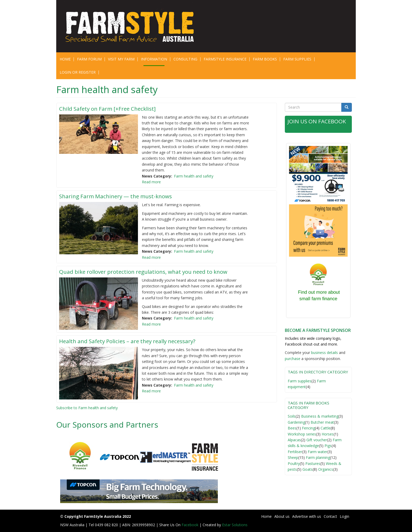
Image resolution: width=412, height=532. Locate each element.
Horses (328, 434)
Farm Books (265, 59)
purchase (293, 359)
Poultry (294, 463)
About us (282, 516)
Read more (151, 182)
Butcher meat (322, 422)
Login (344, 516)
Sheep (293, 457)
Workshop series (302, 434)
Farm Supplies (297, 59)
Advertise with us (307, 516)
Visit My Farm (121, 59)
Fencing (308, 428)
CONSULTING (185, 59)
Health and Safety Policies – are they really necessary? (130, 341)
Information (154, 59)
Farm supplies (300, 381)
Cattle (326, 428)
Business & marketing (320, 416)
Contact (330, 516)
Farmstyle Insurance (225, 59)
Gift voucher (317, 440)
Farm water (318, 452)
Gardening (296, 422)
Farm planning (318, 457)
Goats (308, 469)
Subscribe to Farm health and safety (87, 408)
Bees (292, 428)
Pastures (313, 463)
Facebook (190, 525)
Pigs (328, 446)
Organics (326, 469)
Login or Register (78, 72)
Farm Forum (89, 59)
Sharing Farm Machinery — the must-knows (116, 196)
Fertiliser (295, 452)
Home (65, 59)
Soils (292, 416)
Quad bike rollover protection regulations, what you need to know (145, 272)
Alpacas (294, 440)
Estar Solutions (235, 525)
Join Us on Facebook (317, 121)
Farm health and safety (194, 176)
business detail (324, 353)
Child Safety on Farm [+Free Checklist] (108, 109)
